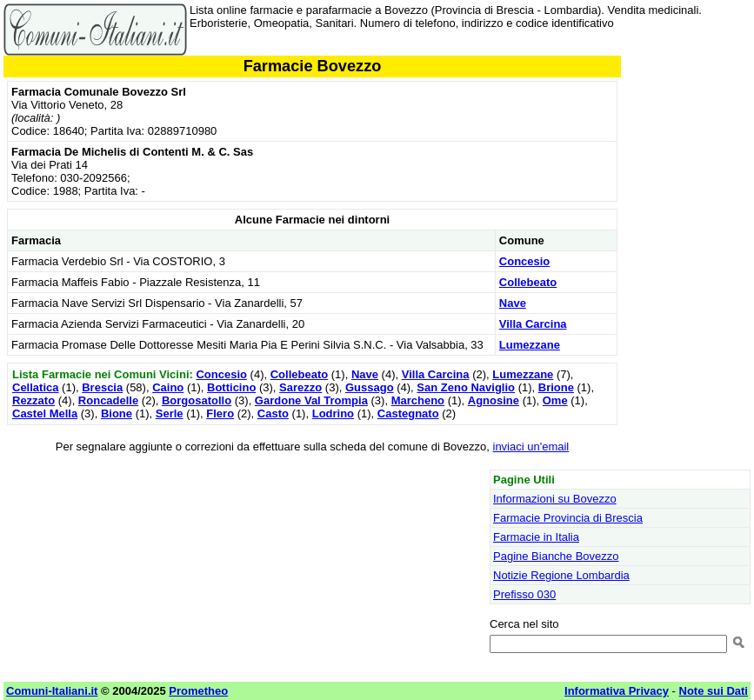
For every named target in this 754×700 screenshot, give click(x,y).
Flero (220, 413)
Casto (273, 413)
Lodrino (333, 413)
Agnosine (494, 400)
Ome (555, 400)
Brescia (102, 387)
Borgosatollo (197, 400)
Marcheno (418, 400)
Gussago (370, 387)
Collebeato (528, 282)
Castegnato (408, 413)
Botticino (231, 387)
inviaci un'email (531, 447)
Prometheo (198, 691)
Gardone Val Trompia (311, 400)
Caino (168, 387)
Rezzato (33, 400)
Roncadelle (108, 400)
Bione (117, 413)
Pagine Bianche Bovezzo (556, 556)
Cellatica (35, 387)
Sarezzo (300, 387)
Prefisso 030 (524, 594)
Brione (556, 387)
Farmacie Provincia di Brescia (568, 518)
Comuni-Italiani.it (52, 691)
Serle (170, 413)
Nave (513, 303)
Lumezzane (530, 345)
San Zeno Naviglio (466, 387)
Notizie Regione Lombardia (561, 575)
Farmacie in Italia (536, 537)
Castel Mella (45, 413)
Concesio (525, 261)
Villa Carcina (533, 324)
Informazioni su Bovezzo (555, 499)
